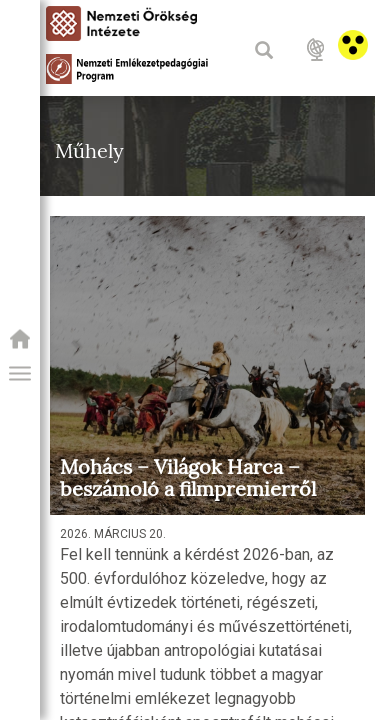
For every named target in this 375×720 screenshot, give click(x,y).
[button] (20, 374)
